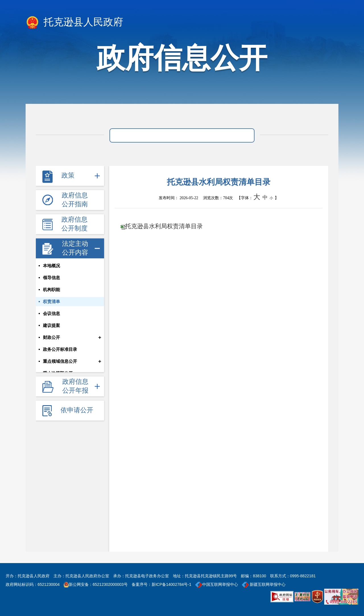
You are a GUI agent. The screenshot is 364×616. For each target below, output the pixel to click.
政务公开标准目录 (60, 349)
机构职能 (51, 290)
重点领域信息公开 (60, 361)
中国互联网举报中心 (217, 584)
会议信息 (51, 314)
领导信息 (51, 278)
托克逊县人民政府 (74, 22)
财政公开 (51, 337)
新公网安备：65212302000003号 (98, 584)
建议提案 (51, 325)
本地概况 (51, 266)
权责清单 (51, 302)
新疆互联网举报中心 (264, 584)
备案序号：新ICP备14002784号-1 (162, 584)
